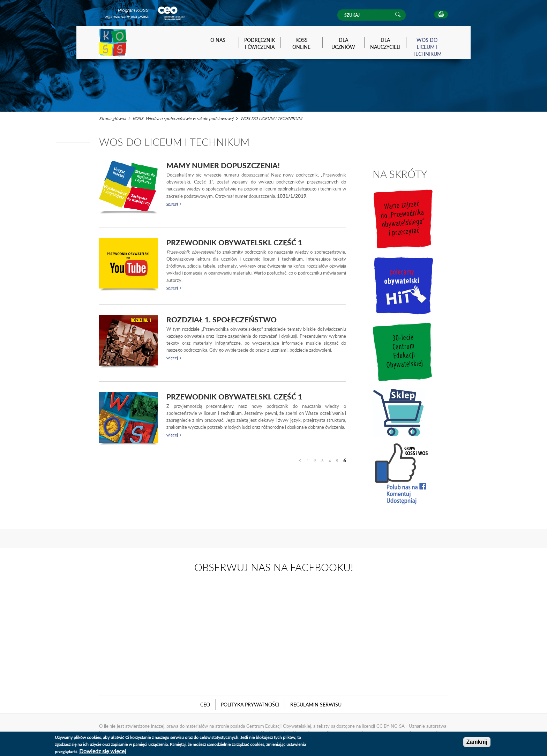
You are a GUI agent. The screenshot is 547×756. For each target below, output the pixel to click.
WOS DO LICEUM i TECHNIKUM (271, 118)
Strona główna (113, 118)
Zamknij (477, 742)
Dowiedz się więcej (103, 751)
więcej (172, 204)
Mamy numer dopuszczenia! (223, 165)
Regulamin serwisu (316, 705)
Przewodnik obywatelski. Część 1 (234, 242)
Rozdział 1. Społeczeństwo (222, 319)
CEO (205, 705)
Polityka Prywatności (250, 705)
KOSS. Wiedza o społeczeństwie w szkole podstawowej (183, 118)
